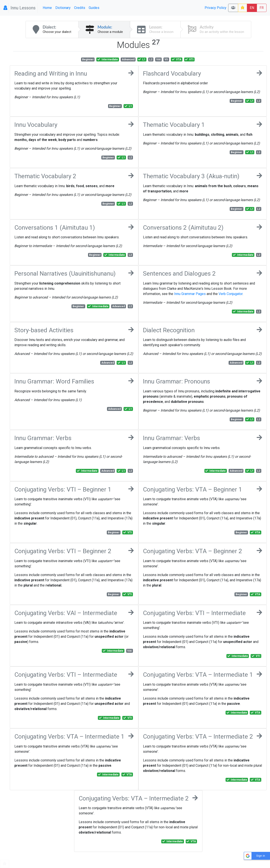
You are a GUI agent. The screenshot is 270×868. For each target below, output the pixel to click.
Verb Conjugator (231, 294)
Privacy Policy (216, 8)
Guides (94, 8)
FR (262, 8)
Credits (80, 8)
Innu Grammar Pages (190, 294)
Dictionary (63, 8)
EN (252, 8)
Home (47, 8)
